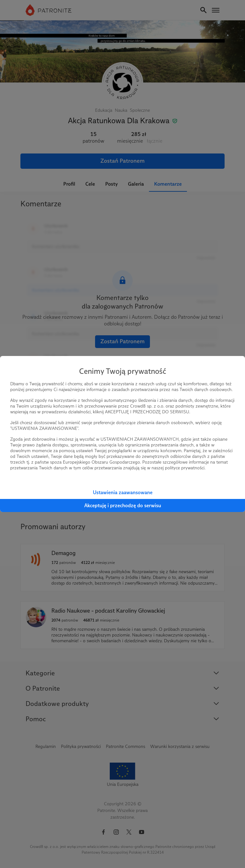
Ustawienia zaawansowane (123, 492)
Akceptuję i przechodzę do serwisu (123, 505)
